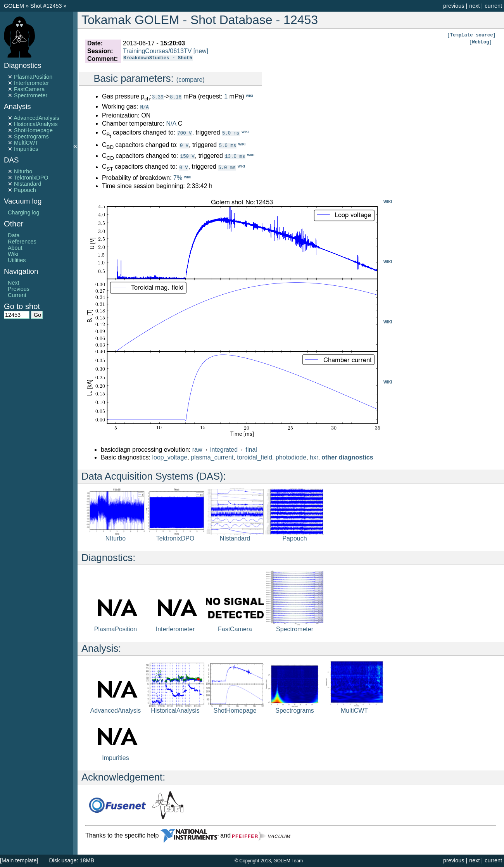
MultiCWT (26, 143)
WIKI (388, 201)
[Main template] (19, 860)
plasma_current (212, 457)
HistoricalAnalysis (36, 124)
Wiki (13, 254)
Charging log (24, 212)
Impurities (26, 149)
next (474, 6)
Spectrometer (31, 95)
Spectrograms (31, 136)
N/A (145, 107)
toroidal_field (255, 457)
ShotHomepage (33, 130)
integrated (224, 449)
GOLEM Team (288, 861)
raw (197, 449)
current (493, 6)
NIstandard (28, 184)
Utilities (17, 260)
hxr (314, 457)
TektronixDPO (31, 178)
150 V (187, 156)
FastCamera (29, 89)
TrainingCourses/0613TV (157, 51)
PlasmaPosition (33, 77)
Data (14, 235)
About (15, 248)
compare (190, 80)
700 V (184, 132)
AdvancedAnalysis (36, 118)
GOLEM (15, 6)
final (251, 449)
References (22, 242)
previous (454, 6)
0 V (184, 145)
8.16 (176, 97)
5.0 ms (231, 132)
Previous (19, 289)
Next (14, 283)
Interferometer (31, 83)
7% (178, 177)
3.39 (158, 97)
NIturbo (23, 171)
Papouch (25, 190)
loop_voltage (170, 457)
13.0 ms (235, 156)
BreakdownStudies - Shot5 (158, 59)
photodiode (291, 457)
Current (17, 295)
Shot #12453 (46, 6)
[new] (201, 51)
